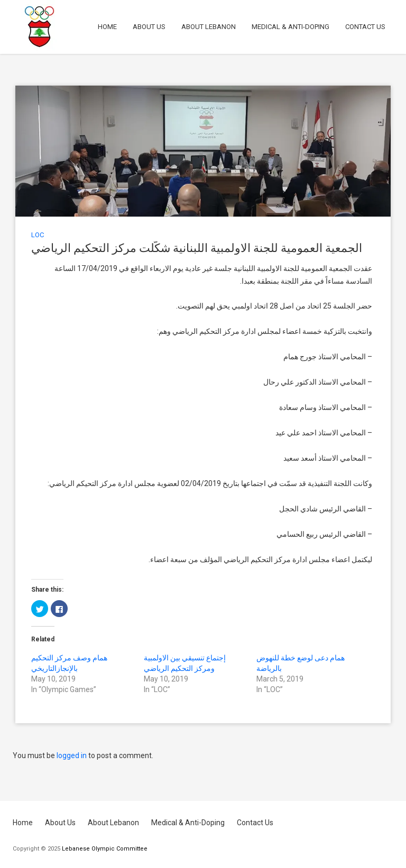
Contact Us (365, 27)
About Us (149, 27)
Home (107, 27)
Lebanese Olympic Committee (105, 849)
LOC (38, 235)
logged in (72, 755)
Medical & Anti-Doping (290, 27)
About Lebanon (209, 27)
